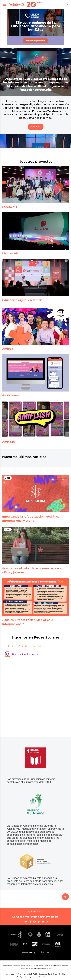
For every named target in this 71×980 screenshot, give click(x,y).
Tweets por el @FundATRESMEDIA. (22, 646)
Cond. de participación (56, 974)
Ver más (36, 127)
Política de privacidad (24, 974)
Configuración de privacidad (28, 977)
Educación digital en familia (22, 300)
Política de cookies (40, 974)
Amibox (8, 349)
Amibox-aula (11, 395)
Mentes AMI (11, 253)
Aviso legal (10, 974)
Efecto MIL (10, 207)
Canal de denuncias (47, 977)
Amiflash (8, 442)
